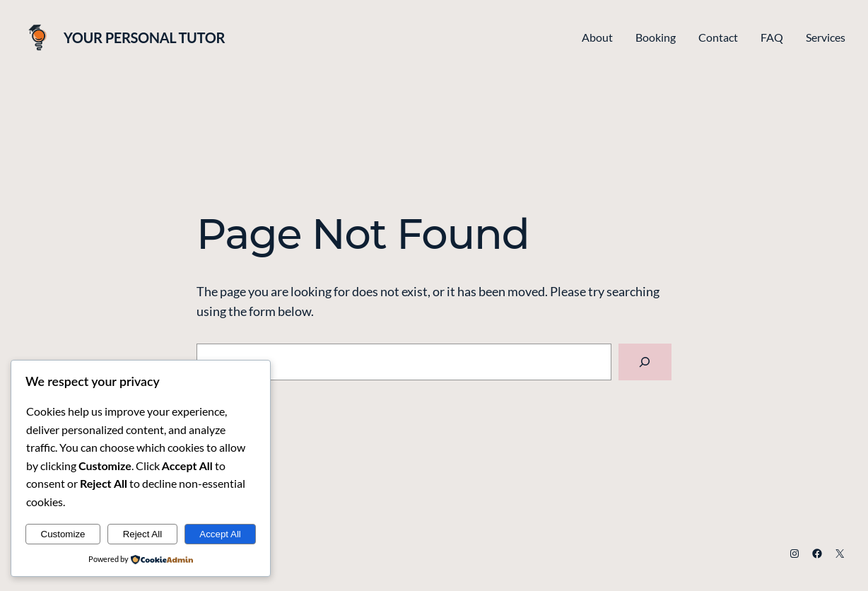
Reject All (143, 534)
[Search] (645, 362)
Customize (63, 534)
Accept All (220, 534)
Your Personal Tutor (144, 37)
